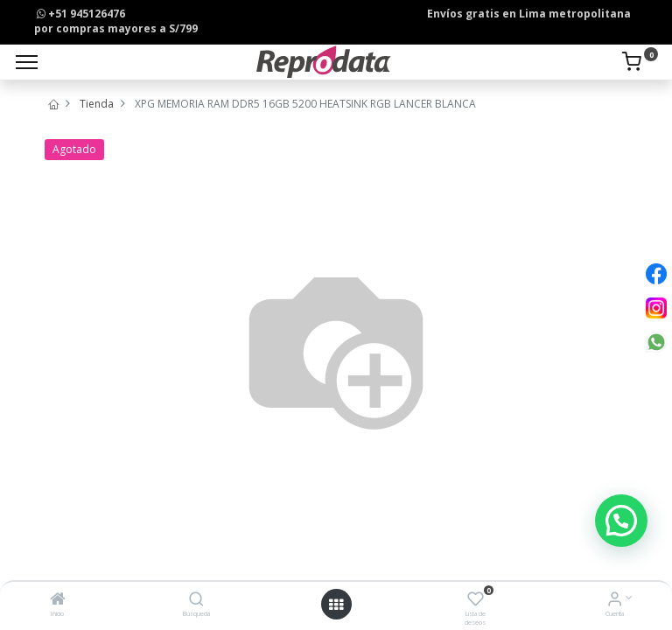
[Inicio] (58, 601)
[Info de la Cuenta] (615, 601)
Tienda (97, 104)
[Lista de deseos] (476, 601)
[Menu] (27, 62)
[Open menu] (336, 605)
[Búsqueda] (196, 601)
